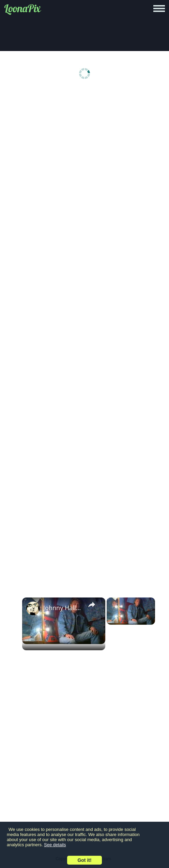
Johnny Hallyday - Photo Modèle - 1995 (63, 608)
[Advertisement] (86, 144)
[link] (33, 608)
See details (55, 845)
